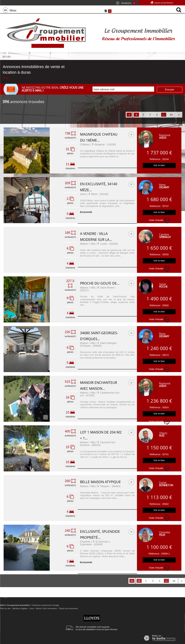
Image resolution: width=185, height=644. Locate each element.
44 (171, 115)
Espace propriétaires (163, 3)
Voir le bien (159, 165)
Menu (12, 10)
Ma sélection (126, 3)
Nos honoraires (50, 608)
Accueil (7, 57)
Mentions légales (20, 608)
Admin (39, 608)
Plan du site (5, 608)
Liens (32, 608)
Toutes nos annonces (68, 608)
